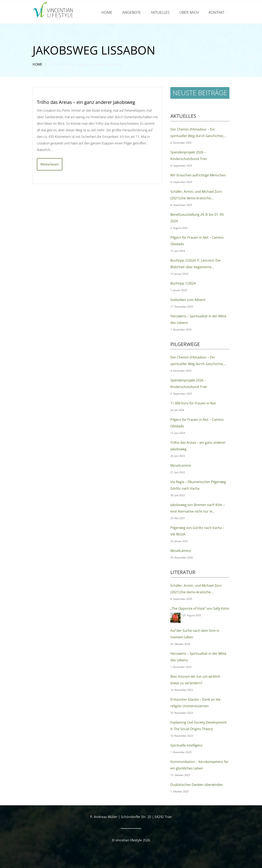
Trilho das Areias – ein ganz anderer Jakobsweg (86, 102)
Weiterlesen (50, 164)
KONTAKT (216, 12)
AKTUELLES (160, 12)
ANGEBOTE (132, 12)
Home (37, 64)
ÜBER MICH (189, 12)
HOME (107, 12)
